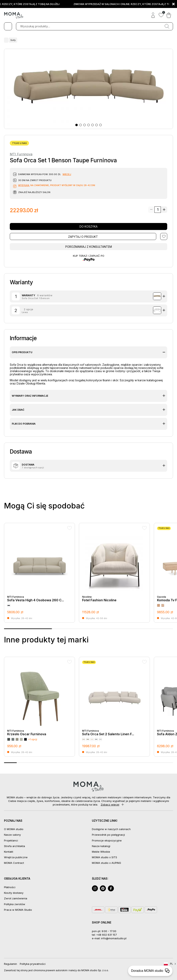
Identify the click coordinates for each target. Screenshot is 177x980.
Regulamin (10, 964)
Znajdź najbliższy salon (34, 192)
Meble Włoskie (101, 852)
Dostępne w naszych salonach (111, 829)
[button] (77, 125)
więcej (67, 174)
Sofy (12, 40)
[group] (39, 573)
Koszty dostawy (14, 893)
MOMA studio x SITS (104, 857)
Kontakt (9, 852)
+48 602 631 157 (107, 935)
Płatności (10, 887)
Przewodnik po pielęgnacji (108, 835)
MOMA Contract (14, 863)
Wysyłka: (24, 185)
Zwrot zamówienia (16, 898)
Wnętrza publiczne (16, 857)
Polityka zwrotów (15, 904)
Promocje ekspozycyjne (107, 840)
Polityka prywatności (33, 964)
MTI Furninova (21, 154)
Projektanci (11, 840)
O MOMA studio (14, 829)
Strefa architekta (14, 846)
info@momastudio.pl (114, 938)
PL (172, 964)
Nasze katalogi (101, 846)
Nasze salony (12, 835)
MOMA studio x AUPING (106, 863)
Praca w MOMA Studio (18, 910)
